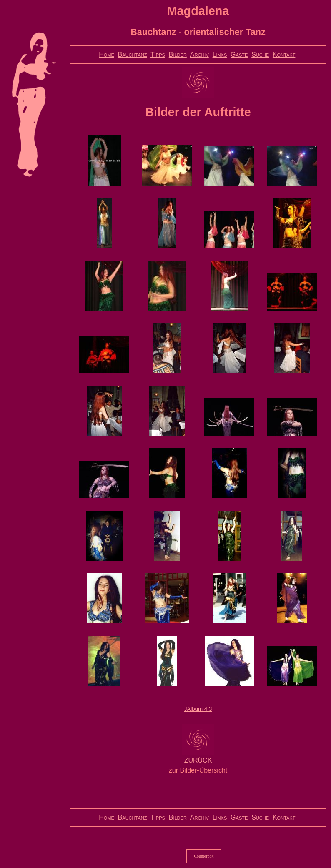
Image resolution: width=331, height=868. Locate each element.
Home (107, 54)
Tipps (158, 54)
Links (220, 54)
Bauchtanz (133, 54)
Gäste (239, 54)
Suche (260, 54)
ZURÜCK (198, 760)
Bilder (178, 54)
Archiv (199, 54)
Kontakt (284, 54)
